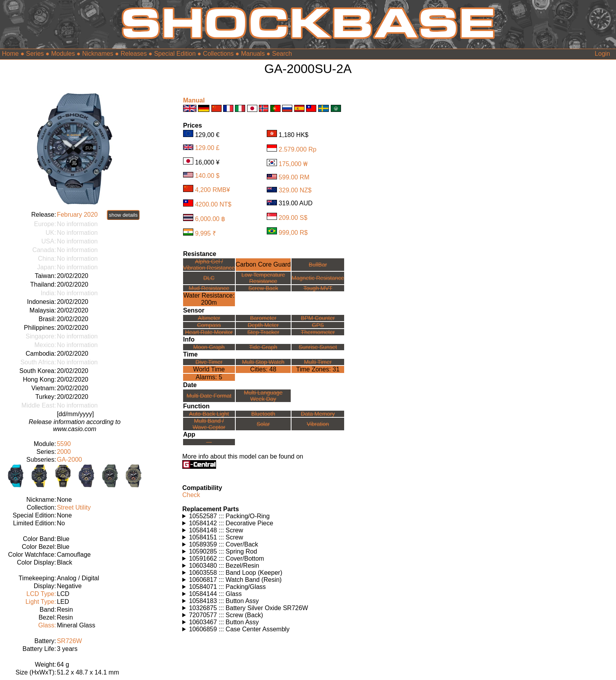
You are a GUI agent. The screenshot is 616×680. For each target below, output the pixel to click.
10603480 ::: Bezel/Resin (224, 566)
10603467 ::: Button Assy (224, 622)
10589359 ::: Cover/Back (224, 544)
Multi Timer (318, 362)
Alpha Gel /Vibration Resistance (209, 265)
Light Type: (41, 602)
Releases (134, 54)
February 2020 (77, 215)
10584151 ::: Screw (216, 537)
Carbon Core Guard (263, 264)
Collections (218, 54)
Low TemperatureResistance (263, 278)
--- (209, 442)
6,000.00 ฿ (210, 219)
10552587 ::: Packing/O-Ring (229, 516)
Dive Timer (209, 362)
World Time (209, 369)
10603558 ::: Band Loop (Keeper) (236, 573)
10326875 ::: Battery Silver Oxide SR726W (248, 608)
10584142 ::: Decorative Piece (231, 523)
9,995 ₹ (205, 233)
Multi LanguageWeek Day (263, 396)
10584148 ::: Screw (216, 530)
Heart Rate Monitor (209, 332)
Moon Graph (209, 347)
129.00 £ (207, 148)
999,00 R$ (293, 232)
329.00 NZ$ (295, 190)
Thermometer (318, 332)
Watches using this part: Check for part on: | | (268, 516)
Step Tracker (263, 332)
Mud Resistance (209, 288)
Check (191, 495)
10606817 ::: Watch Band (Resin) (235, 580)
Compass (209, 325)
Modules (63, 54)
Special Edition (175, 54)
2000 (64, 452)
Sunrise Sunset (318, 347)
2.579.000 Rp (297, 149)
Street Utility (74, 507)
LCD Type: (41, 594)
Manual (194, 100)
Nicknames (98, 54)
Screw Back (263, 288)
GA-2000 (70, 460)
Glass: (47, 625)
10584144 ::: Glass (215, 594)
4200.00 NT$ (213, 204)
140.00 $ (207, 175)
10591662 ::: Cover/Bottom (226, 558)
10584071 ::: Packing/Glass (227, 587)
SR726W (70, 641)
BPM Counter (318, 318)
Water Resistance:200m (209, 299)
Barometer (263, 318)
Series (35, 54)
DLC (209, 278)
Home (10, 54)
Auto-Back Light (209, 414)
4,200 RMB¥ (212, 190)
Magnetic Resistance (318, 278)
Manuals (253, 54)
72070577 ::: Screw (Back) (226, 615)
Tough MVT (318, 288)
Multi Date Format (209, 396)
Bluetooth (263, 414)
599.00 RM (294, 177)
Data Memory (318, 414)
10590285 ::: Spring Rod (223, 551)
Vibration (318, 424)
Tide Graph (263, 347)
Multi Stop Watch (263, 362)
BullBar (318, 265)
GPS (318, 325)
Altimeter (209, 318)
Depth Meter (263, 325)
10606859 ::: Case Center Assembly (239, 629)
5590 (64, 444)
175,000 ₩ (293, 164)
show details (123, 215)
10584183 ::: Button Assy (224, 601)
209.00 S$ (293, 218)
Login (602, 54)
